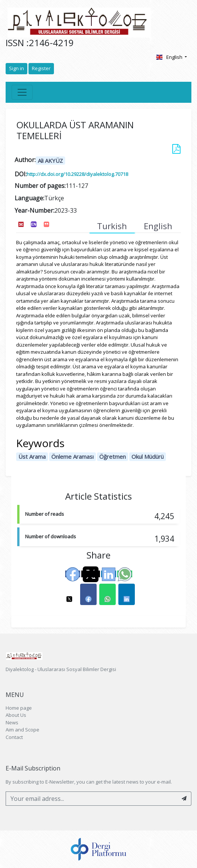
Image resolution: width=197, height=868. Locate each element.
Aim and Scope (22, 730)
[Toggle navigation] (22, 92)
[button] (69, 594)
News (12, 722)
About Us (16, 715)
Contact (14, 737)
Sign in (16, 68)
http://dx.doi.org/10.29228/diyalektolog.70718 (77, 174)
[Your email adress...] (92, 799)
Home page (19, 708)
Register (41, 68)
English (169, 57)
